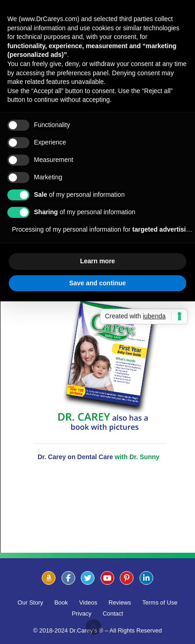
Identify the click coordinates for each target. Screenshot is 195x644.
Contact (113, 613)
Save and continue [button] (98, 283)
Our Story (30, 602)
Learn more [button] (97, 261)
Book (61, 602)
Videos (89, 602)
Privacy (82, 613)
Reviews (120, 602)
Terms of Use (160, 602)
